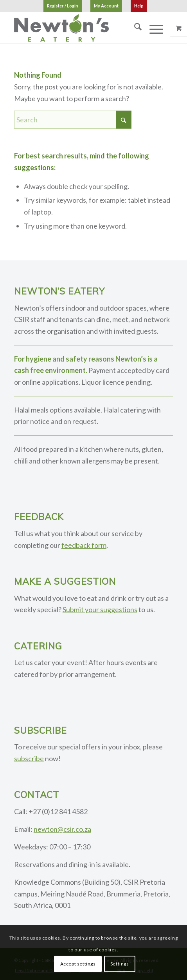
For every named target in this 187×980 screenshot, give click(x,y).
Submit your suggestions (100, 609)
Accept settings (78, 964)
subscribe (29, 758)
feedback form (84, 545)
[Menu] (152, 28)
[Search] (134, 28)
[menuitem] (63, 6)
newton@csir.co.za (62, 829)
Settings (120, 964)
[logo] (78, 28)
